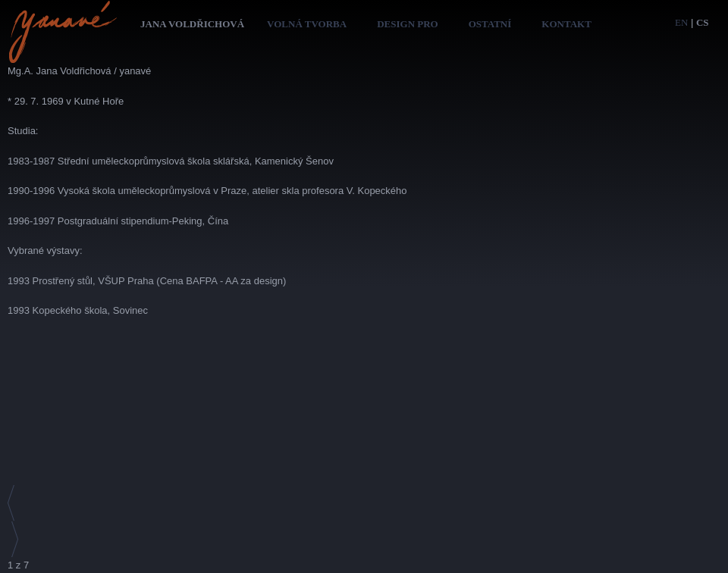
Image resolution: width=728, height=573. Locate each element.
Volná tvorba (307, 24)
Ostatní (490, 24)
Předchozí (13, 503)
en (681, 22)
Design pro (408, 24)
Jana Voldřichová (192, 24)
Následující (13, 540)
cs (703, 22)
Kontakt (566, 24)
